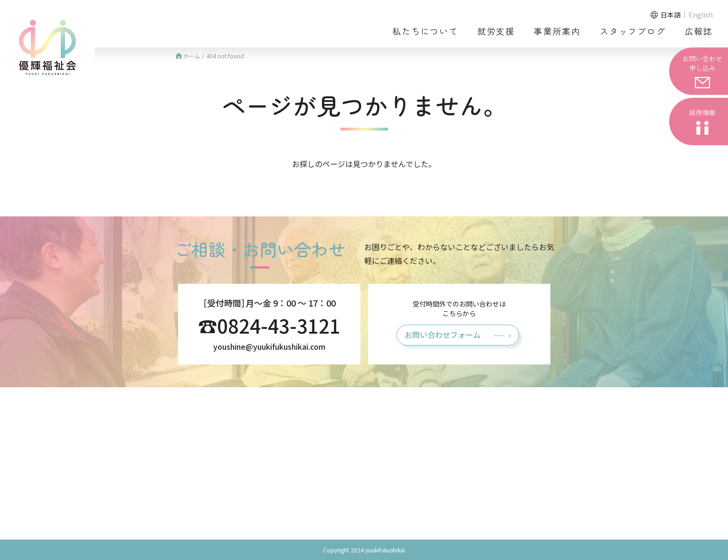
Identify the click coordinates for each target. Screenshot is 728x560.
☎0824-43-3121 (269, 326)
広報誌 (699, 31)
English (701, 15)
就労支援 (496, 31)
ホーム (187, 56)
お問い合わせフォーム (443, 335)
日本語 (671, 15)
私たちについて (425, 31)
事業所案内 (557, 31)
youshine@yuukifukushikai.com (269, 346)
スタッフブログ (633, 31)
